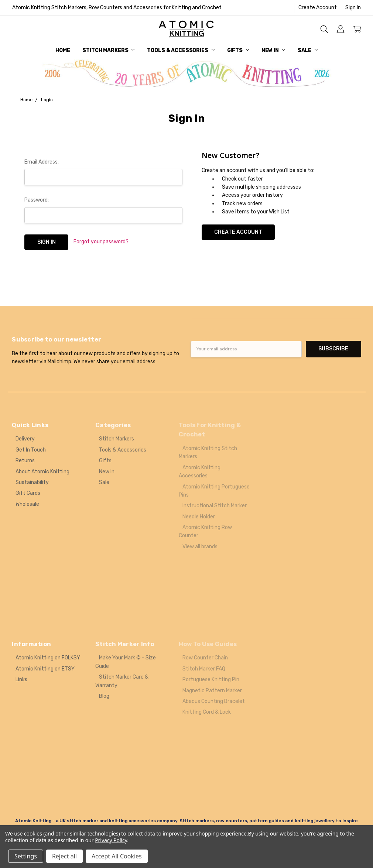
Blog (104, 696)
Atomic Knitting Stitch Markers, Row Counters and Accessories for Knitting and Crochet (117, 8)
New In (273, 50)
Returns (25, 461)
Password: (37, 200)
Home (63, 50)
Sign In (353, 8)
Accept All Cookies (117, 856)
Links (21, 680)
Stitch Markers (108, 50)
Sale (308, 50)
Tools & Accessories (181, 50)
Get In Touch (31, 450)
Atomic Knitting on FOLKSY (48, 658)
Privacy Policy (111, 840)
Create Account (318, 8)
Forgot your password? (101, 242)
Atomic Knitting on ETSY (45, 669)
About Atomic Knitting (42, 472)
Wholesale (27, 504)
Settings (26, 856)
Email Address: (42, 162)
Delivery (25, 439)
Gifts (238, 50)
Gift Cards (28, 493)
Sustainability (32, 482)
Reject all (64, 856)
